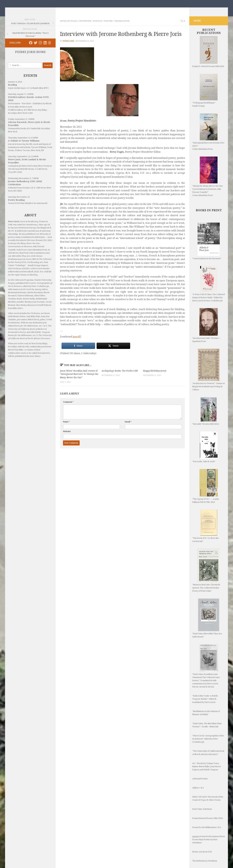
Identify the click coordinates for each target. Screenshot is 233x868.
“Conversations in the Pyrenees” (207, 246)
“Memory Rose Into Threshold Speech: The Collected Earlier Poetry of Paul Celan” (206, 575)
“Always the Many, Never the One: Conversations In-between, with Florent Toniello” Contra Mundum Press (208, 181)
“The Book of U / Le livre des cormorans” (205, 530)
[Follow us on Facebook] (31, 47)
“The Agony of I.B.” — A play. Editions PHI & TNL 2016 (206, 491)
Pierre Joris (69, 45)
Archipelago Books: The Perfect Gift (121, 375)
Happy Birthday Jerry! (155, 375)
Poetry (112, 25)
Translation (126, 25)
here (77, 341)
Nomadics (23, 10)
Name (66, 430)
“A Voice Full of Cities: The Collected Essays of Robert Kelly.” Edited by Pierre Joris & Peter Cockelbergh (208, 288)
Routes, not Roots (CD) (202, 838)
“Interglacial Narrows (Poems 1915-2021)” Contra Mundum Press (208, 136)
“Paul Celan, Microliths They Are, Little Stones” (207, 614)
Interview (87, 25)
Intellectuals (69, 25)
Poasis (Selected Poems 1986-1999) (208, 805)
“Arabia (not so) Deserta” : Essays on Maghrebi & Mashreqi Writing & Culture (208, 374)
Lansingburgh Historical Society (23, 170)
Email (128, 430)
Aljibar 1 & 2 (198, 774)
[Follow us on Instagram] (40, 47)
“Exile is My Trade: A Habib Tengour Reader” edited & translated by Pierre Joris (205, 686)
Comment (68, 410)
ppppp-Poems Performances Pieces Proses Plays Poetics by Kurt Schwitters (209, 826)
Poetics (100, 25)
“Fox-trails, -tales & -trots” (205, 451)
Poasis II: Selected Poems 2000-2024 (208, 56)
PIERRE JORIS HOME (30, 56)
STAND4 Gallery (15, 114)
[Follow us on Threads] (50, 47)
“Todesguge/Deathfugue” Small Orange (205, 95)
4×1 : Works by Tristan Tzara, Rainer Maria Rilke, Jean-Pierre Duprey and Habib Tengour (207, 753)
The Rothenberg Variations (205, 848)
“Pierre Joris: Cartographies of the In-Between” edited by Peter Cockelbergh (208, 726)
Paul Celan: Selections (202, 796)
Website (67, 439)
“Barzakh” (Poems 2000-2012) (206, 416)
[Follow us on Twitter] (36, 47)
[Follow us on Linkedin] (45, 47)
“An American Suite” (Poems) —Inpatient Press (207, 330)
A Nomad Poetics (200, 765)
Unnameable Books (17, 133)
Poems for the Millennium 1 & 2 (207, 814)
